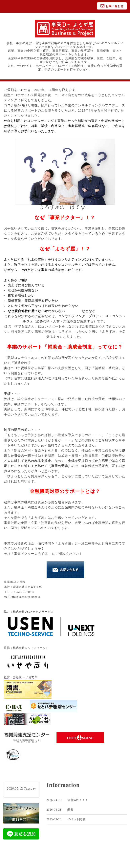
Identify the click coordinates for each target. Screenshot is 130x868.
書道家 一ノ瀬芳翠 (25, 677)
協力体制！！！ (78, 800)
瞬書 (70, 810)
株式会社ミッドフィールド (31, 648)
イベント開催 (76, 819)
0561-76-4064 (25, 592)
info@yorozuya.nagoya (25, 597)
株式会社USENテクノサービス (33, 612)
